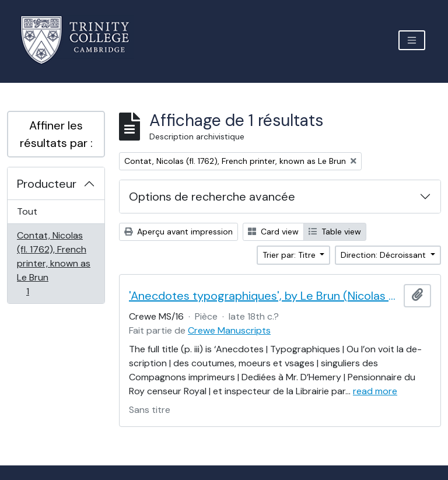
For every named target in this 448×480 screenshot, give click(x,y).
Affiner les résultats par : (56, 134)
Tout (27, 211)
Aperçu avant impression (178, 232)
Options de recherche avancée (212, 197)
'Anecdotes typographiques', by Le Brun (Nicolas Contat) (264, 296)
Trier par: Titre (290, 255)
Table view (335, 232)
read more (375, 391)
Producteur (47, 184)
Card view (273, 232)
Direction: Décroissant (384, 255)
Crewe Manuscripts (229, 330)
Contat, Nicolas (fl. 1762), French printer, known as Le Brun (53, 263)
